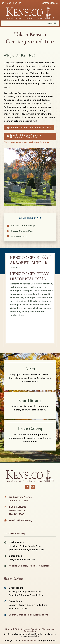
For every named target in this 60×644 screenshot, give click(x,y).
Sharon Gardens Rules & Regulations (29, 615)
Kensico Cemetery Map (23, 225)
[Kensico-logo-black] (30, 471)
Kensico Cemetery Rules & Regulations (30, 566)
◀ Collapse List (47, 256)
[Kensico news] (30, 375)
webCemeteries (29, 640)
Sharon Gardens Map (22, 231)
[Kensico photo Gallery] (30, 435)
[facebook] (27, 487)
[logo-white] (30, 8)
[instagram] (33, 487)
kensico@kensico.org (21, 520)
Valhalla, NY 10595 (19, 501)
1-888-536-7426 (17, 510)
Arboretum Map (19, 236)
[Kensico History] (30, 405)
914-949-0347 (16, 514)
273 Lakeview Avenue (20, 497)
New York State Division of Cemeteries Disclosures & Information (30, 630)
